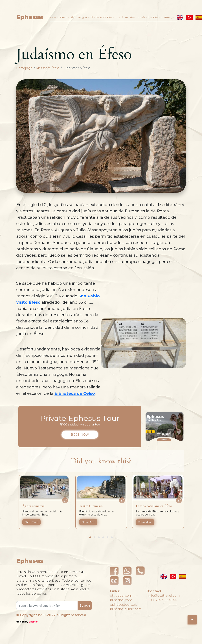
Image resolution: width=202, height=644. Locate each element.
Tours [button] (53, 17)
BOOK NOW (80, 435)
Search (85, 606)
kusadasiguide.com (126, 609)
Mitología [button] (169, 17)
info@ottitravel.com (164, 596)
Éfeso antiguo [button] (79, 17)
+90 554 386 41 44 (162, 600)
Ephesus (30, 17)
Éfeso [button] (64, 17)
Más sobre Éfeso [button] (150, 17)
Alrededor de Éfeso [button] (102, 17)
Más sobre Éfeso (48, 68)
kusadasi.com (121, 600)
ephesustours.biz (124, 605)
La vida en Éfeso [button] (127, 17)
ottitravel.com (121, 596)
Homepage (24, 68)
